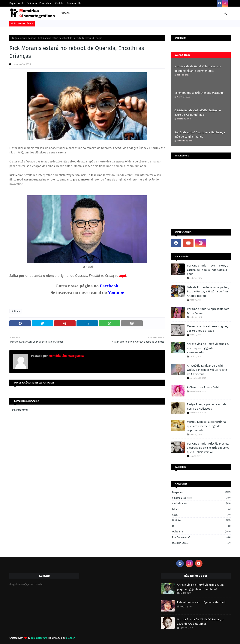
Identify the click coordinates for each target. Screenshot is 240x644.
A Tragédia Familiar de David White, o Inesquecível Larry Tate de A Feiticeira (207, 370)
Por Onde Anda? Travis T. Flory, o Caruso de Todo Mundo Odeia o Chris (208, 270)
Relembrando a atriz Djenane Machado (199, 93)
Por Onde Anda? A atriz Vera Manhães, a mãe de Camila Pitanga (200, 135)
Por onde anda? (201, 537)
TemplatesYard (39, 638)
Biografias (201, 492)
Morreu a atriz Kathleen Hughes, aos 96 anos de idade (207, 329)
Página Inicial (16, 3)
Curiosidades (201, 503)
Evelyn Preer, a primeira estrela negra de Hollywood (207, 407)
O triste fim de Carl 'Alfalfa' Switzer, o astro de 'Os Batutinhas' (198, 113)
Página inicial (19, 38)
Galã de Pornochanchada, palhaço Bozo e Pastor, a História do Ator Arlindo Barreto (209, 292)
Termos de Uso (75, 3)
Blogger (70, 638)
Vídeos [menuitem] (66, 13)
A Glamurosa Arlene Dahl (203, 387)
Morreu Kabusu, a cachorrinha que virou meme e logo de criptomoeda (206, 426)
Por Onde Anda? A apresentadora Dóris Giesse (208, 311)
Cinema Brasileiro (201, 498)
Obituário (201, 532)
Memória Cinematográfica (66, 356)
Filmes (201, 509)
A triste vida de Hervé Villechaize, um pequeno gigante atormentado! (198, 69)
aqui (122, 276)
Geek (201, 515)
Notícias (32, 38)
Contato (59, 3)
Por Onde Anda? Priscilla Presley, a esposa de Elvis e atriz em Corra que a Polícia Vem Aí (208, 448)
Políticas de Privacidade (39, 3)
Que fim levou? (201, 543)
